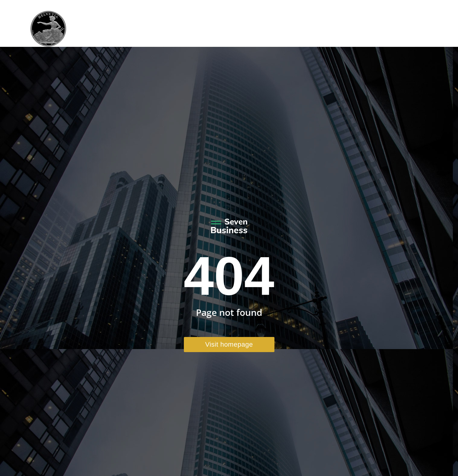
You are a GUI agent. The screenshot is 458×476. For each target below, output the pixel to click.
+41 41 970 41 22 (345, 5)
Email (382, 5)
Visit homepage (229, 344)
